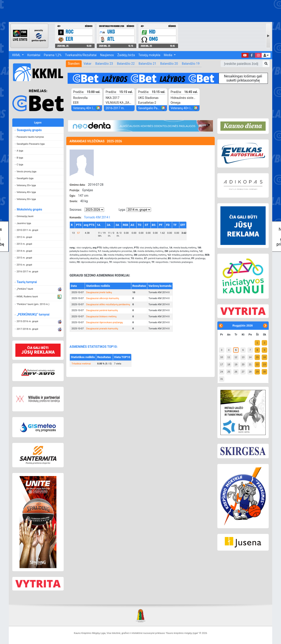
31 (222, 379)
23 (265, 364)
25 (229, 372)
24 (222, 372)
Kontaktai (34, 55)
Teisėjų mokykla (149, 55)
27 (243, 372)
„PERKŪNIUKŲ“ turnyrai (33, 314)
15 (257, 357)
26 (236, 372)
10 (222, 357)
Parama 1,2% (53, 55)
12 (236, 357)
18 (229, 364)
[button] (266, 55)
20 (243, 364)
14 (250, 357)
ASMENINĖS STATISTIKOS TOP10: (94, 347)
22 (257, 364)
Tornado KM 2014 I (97, 217)
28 (250, 372)
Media (168, 55)
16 (265, 357)
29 (257, 372)
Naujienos (107, 55)
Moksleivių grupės (29, 209)
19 (236, 364)
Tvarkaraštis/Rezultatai (81, 55)
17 (222, 364)
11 (229, 357)
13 (243, 357)
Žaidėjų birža (126, 55)
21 (250, 364)
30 (265, 372)
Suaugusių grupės (29, 130)
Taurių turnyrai (27, 282)
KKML (17, 55)
